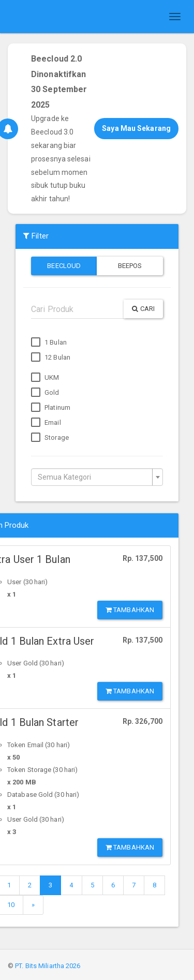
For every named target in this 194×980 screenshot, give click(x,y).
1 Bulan (49, 343)
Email (46, 423)
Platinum (51, 408)
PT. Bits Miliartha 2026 (48, 966)
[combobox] (97, 477)
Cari (143, 309)
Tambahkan (130, 610)
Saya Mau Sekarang (136, 128)
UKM (45, 378)
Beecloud (64, 266)
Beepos (130, 266)
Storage (50, 438)
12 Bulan (51, 358)
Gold (45, 393)
